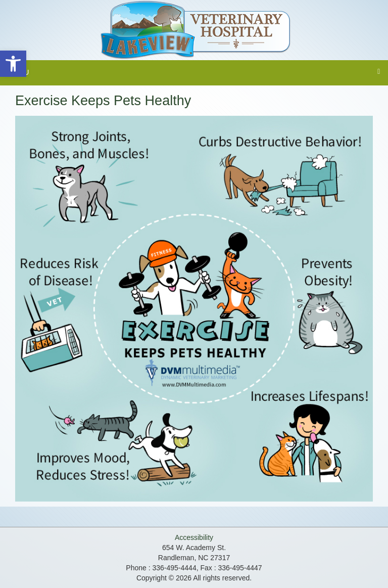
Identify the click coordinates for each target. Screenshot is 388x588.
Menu (18, 72)
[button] (13, 64)
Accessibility (194, 537)
